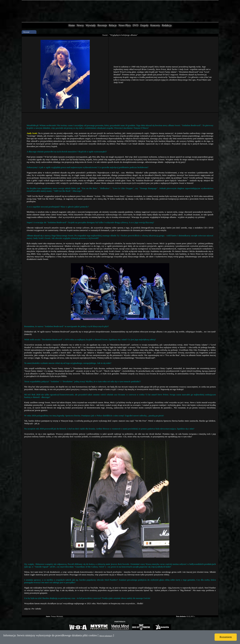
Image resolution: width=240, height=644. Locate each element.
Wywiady (91, 25)
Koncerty (155, 25)
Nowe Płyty (125, 25)
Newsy (80, 25)
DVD (136, 25)
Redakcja (167, 25)
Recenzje (102, 25)
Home (72, 25)
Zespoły (144, 25)
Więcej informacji (106, 636)
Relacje (113, 25)
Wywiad (26, 32)
